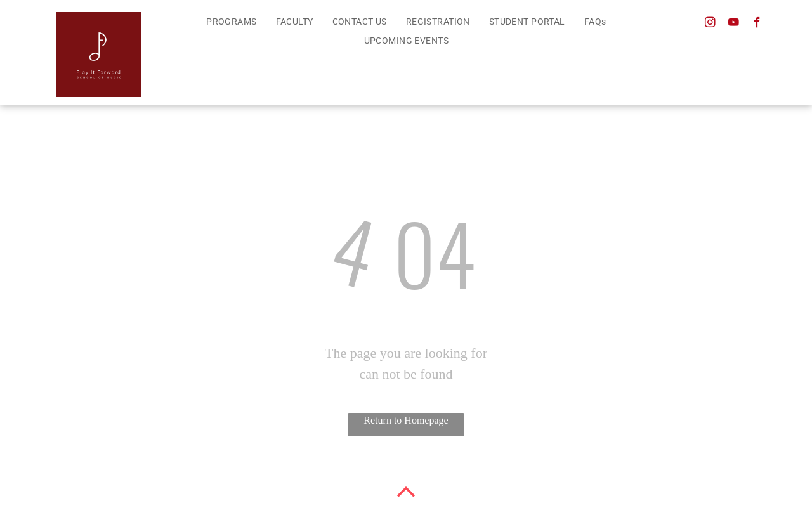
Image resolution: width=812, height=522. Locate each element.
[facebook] (757, 24)
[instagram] (710, 24)
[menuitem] (231, 22)
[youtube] (734, 24)
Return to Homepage (406, 420)
